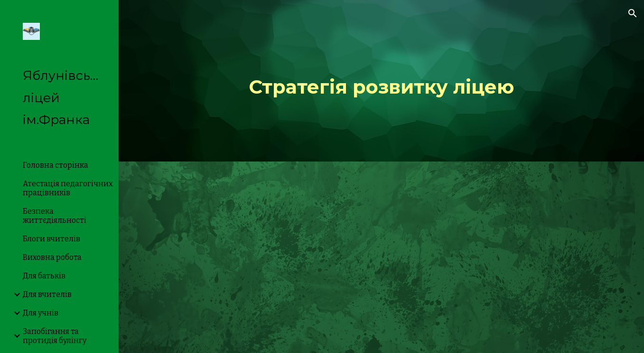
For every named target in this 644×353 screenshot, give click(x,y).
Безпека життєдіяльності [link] (55, 216)
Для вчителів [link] (47, 294)
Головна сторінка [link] (56, 165)
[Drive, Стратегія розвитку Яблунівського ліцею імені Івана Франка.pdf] (382, 257)
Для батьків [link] (44, 276)
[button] (633, 13)
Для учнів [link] (41, 313)
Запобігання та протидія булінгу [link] (55, 336)
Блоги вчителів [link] (51, 239)
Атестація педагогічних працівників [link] (68, 188)
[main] (381, 81)
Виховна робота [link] (52, 257)
